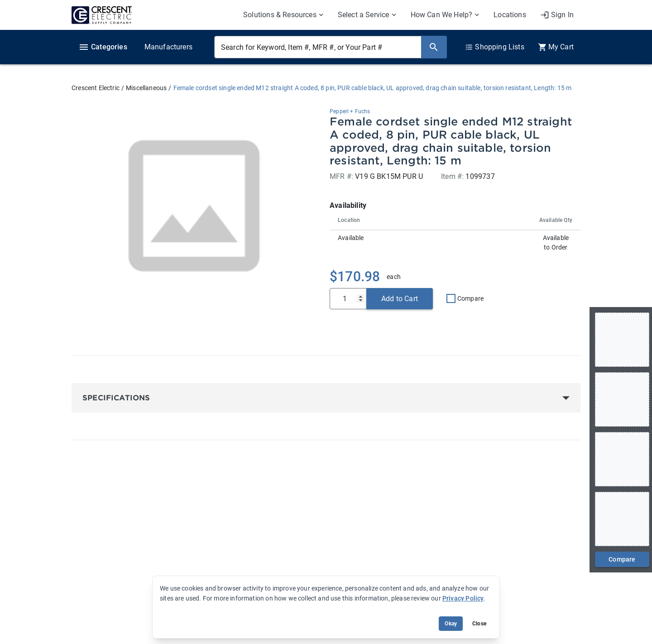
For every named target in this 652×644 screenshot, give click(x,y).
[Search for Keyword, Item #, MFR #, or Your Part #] (318, 47)
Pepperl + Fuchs (350, 111)
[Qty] (348, 299)
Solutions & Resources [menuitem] (280, 15)
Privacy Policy (463, 598)
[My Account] (557, 15)
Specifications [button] (116, 398)
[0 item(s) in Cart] (556, 47)
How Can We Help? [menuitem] (442, 15)
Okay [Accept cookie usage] (451, 624)
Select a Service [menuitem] (364, 15)
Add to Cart (400, 299)
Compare (470, 298)
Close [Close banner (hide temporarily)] (479, 624)
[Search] (434, 47)
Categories (103, 47)
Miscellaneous (146, 88)
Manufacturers (168, 47)
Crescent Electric (96, 88)
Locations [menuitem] (510, 15)
